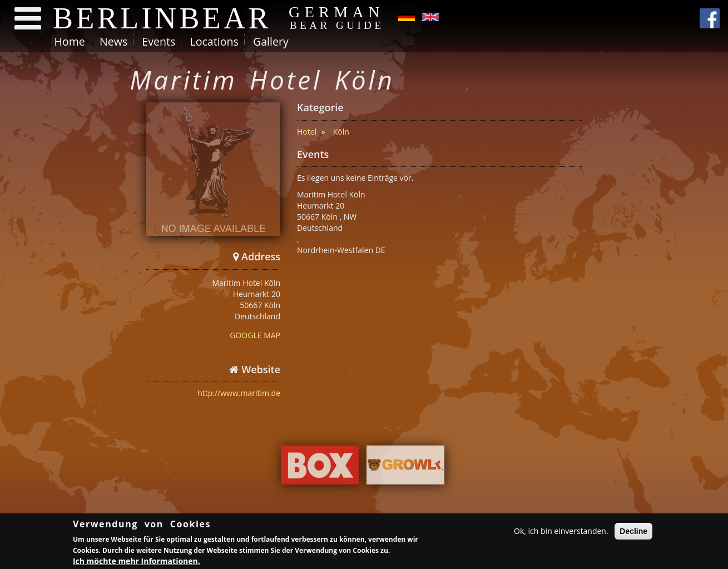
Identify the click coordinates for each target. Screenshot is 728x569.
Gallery (271, 41)
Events (159, 41)
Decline (633, 532)
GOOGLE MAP (255, 335)
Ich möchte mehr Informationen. (137, 561)
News (113, 41)
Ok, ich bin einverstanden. (561, 531)
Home (70, 41)
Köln (341, 132)
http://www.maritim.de (239, 393)
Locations (214, 41)
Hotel (307, 132)
